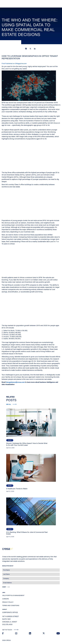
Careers (6, 599)
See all (9, 404)
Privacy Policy (8, 602)
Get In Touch (10, 630)
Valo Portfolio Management (13, 595)
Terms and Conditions (11, 605)
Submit (4, 587)
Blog (10, 440)
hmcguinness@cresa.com (15, 382)
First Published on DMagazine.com (14, 63)
